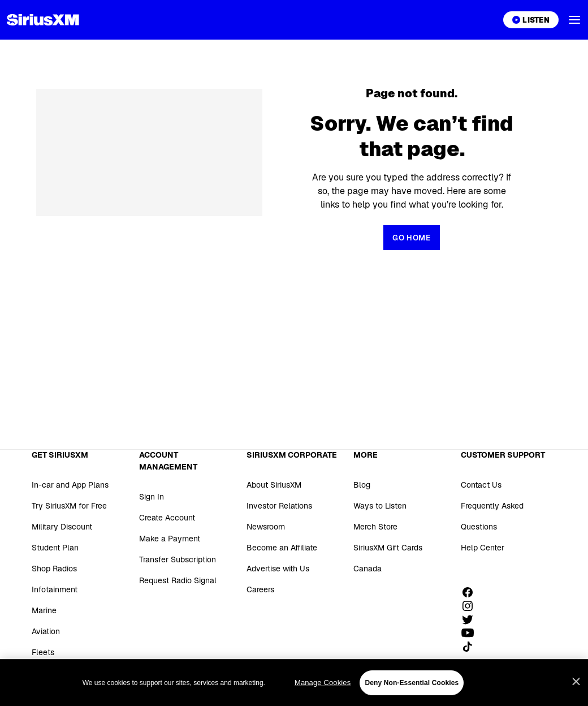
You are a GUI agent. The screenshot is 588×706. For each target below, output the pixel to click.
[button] (574, 20)
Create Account (167, 518)
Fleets (43, 652)
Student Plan (55, 548)
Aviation (46, 631)
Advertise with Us (278, 569)
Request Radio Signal (178, 580)
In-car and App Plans (70, 485)
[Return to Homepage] (412, 238)
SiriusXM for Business (71, 673)
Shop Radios (54, 569)
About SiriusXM (274, 485)
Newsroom (266, 527)
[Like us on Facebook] (472, 592)
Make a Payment (170, 539)
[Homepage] (43, 20)
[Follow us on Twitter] (472, 619)
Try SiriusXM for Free (69, 506)
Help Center (483, 548)
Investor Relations (279, 506)
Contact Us (481, 485)
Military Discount (62, 527)
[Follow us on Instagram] (472, 606)
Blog (362, 485)
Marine (44, 610)
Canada (367, 569)
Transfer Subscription (178, 559)
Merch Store (375, 527)
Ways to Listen (380, 506)
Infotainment (55, 589)
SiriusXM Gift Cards (388, 548)
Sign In (152, 497)
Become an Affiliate (282, 548)
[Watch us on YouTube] (472, 633)
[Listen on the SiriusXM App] (531, 20)
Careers (260, 589)
